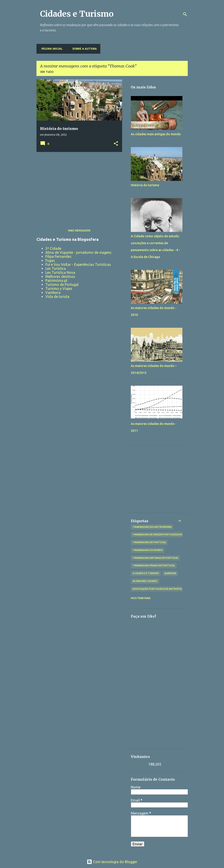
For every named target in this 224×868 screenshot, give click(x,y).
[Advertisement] (78, 186)
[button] (116, 144)
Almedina (170, 573)
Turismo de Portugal (62, 285)
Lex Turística (56, 268)
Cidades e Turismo (77, 14)
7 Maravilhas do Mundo (148, 550)
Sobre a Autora (83, 49)
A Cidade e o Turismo (146, 573)
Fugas (50, 260)
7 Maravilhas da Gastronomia (152, 527)
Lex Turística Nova (60, 272)
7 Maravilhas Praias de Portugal (154, 565)
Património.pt (56, 280)
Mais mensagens (79, 230)
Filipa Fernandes (58, 256)
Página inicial (51, 49)
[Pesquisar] (185, 14)
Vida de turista (57, 297)
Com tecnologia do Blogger (112, 862)
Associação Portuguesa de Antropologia (160, 589)
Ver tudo (47, 72)
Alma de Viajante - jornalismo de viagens (78, 252)
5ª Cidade (53, 248)
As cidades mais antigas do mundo (156, 134)
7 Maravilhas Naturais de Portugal (155, 558)
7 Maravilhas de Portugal (149, 542)
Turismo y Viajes (59, 289)
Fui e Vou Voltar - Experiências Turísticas (78, 264)
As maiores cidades (145, 581)
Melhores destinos (60, 276)
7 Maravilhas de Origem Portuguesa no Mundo (163, 534)
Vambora (53, 293)
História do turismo (145, 185)
